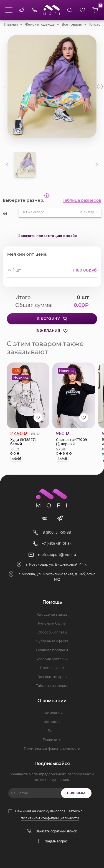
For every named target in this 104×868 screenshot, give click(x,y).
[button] (100, 87)
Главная (11, 24)
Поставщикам (52, 668)
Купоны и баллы (52, 623)
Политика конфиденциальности (52, 749)
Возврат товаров (52, 677)
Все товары (72, 24)
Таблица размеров (82, 200)
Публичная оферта (52, 641)
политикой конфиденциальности (50, 818)
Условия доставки (52, 659)
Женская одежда (40, 24)
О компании (52, 713)
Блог (52, 731)
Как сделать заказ (52, 614)
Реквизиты (52, 740)
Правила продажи (52, 650)
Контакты (52, 722)
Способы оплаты (52, 632)
